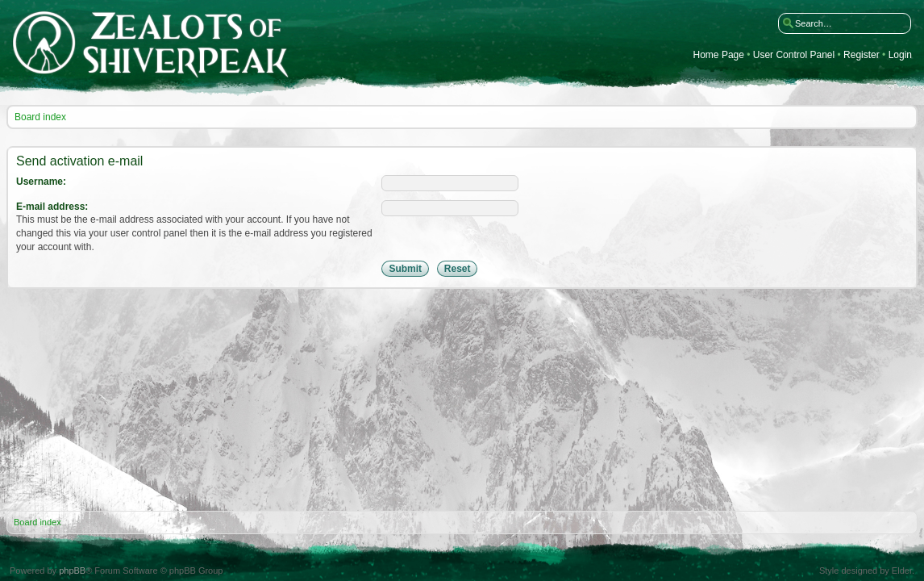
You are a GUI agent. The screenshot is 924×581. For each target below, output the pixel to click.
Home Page (719, 55)
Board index (40, 117)
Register (862, 55)
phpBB (72, 571)
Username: (41, 182)
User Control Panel (794, 55)
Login (900, 55)
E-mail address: (52, 207)
